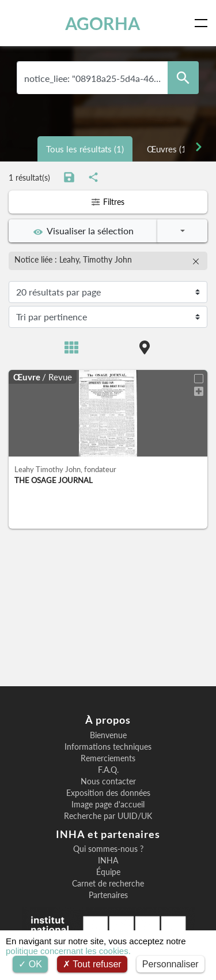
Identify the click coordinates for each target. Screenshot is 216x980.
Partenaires (108, 895)
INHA (108, 861)
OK (30, 964)
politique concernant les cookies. (68, 951)
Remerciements (108, 758)
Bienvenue (108, 735)
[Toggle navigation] (203, 23)
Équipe (108, 872)
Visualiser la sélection (84, 231)
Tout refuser (92, 964)
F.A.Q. (108, 770)
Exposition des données (108, 793)
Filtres (108, 202)
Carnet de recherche (108, 884)
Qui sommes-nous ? (108, 849)
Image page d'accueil (108, 805)
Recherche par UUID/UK (108, 816)
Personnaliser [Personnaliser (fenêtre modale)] (170, 964)
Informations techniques (108, 747)
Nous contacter (108, 781)
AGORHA (103, 23)
